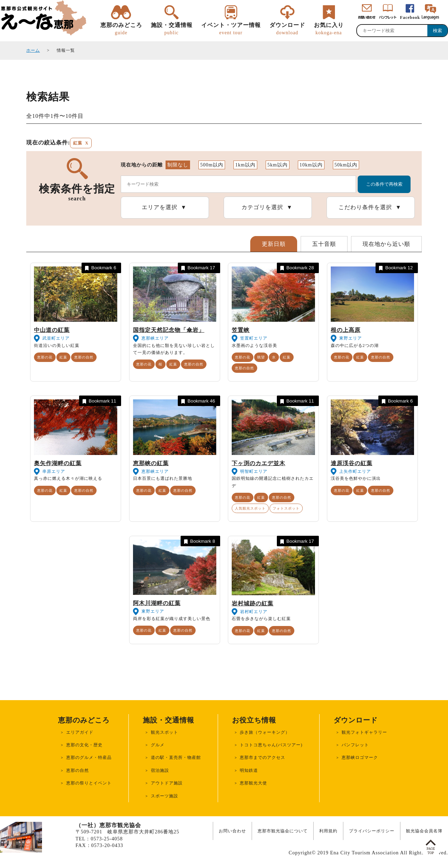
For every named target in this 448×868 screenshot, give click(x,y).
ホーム (33, 50)
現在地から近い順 (386, 244)
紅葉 (63, 357)
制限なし (178, 165)
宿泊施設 (160, 770)
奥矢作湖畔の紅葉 (58, 463)
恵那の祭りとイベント (89, 783)
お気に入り (329, 29)
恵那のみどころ (121, 29)
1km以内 (245, 165)
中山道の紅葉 (52, 330)
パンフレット (355, 745)
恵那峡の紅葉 (151, 463)
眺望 (261, 357)
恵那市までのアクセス (262, 757)
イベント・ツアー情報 (231, 29)
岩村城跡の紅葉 (253, 603)
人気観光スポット (250, 508)
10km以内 (311, 165)
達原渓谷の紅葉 (352, 463)
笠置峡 (241, 330)
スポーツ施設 (164, 796)
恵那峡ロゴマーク (360, 757)
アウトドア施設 (167, 783)
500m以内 (212, 165)
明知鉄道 (249, 770)
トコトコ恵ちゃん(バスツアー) (271, 745)
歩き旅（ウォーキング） (265, 732)
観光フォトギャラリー (364, 732)
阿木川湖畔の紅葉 (157, 603)
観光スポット (164, 732)
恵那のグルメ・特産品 (89, 757)
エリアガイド (80, 732)
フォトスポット (286, 508)
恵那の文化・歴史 (84, 745)
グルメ (158, 745)
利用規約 (328, 831)
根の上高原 (346, 330)
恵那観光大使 (253, 783)
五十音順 (324, 244)
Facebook (410, 17)
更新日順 (274, 244)
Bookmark (100, 268)
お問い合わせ (232, 831)
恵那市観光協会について (283, 831)
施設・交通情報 (172, 29)
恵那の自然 (84, 357)
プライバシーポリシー (372, 831)
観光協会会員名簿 (424, 831)
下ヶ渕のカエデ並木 (258, 463)
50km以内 (346, 165)
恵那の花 (45, 357)
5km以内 (278, 165)
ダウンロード (287, 29)
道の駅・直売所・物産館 (176, 757)
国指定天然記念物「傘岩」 (169, 330)
